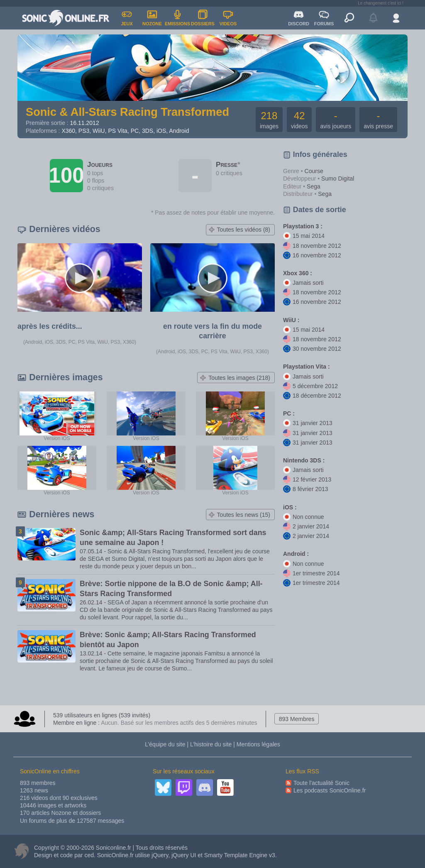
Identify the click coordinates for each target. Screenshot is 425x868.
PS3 (84, 131)
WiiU (99, 131)
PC (135, 131)
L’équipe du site (165, 744)
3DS (148, 131)
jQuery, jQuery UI (174, 855)
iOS (161, 131)
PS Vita (117, 131)
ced (89, 855)
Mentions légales (258, 744)
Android (179, 131)
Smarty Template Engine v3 (240, 855)
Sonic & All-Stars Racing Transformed (127, 112)
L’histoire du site (211, 744)
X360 (68, 131)
